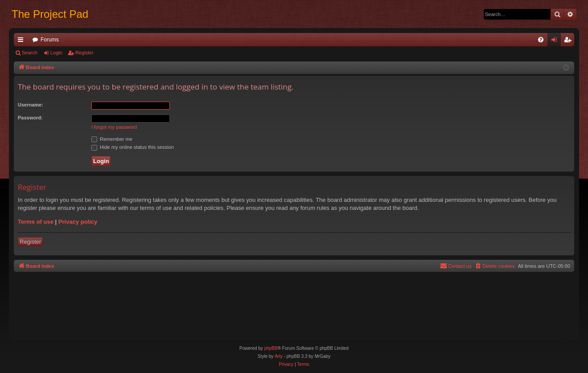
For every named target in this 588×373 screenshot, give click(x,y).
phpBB (271, 348)
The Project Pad (50, 14)
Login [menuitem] (556, 41)
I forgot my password (114, 127)
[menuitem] (541, 40)
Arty (279, 356)
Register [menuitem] (569, 41)
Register (84, 53)
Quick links (22, 41)
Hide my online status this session (133, 147)
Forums (50, 40)
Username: (31, 105)
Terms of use (36, 222)
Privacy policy (78, 222)
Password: (30, 118)
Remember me (112, 139)
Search (30, 53)
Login (56, 53)
